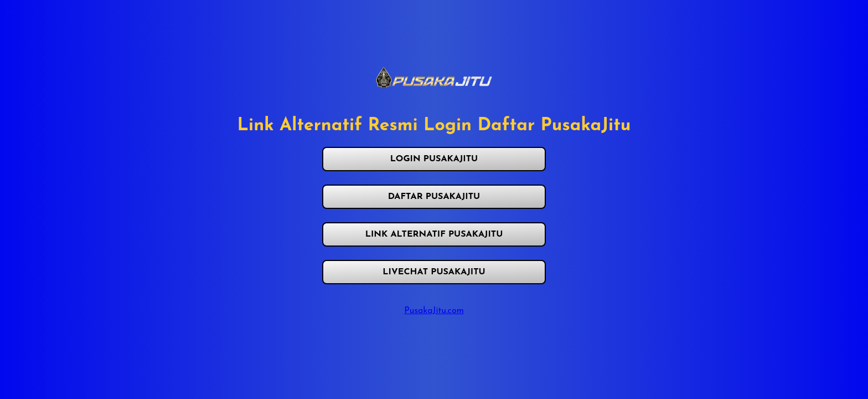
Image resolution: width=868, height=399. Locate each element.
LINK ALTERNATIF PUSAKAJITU (434, 234)
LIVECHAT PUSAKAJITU (434, 272)
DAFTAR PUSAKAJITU (434, 197)
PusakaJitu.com (434, 311)
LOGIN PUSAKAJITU (434, 159)
